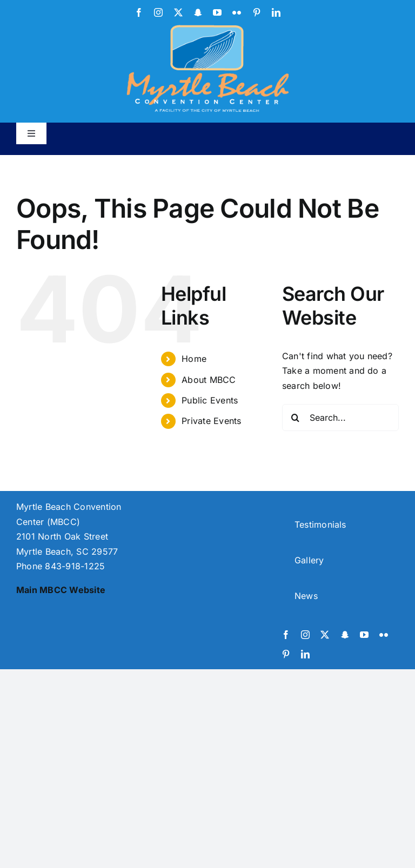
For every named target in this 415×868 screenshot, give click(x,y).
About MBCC (209, 380)
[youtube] (217, 12)
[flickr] (237, 12)
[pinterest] (257, 12)
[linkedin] (276, 12)
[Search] (296, 418)
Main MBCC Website (61, 590)
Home (194, 359)
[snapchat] (198, 12)
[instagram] (158, 12)
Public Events (210, 400)
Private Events (211, 421)
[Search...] (340, 418)
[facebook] (139, 12)
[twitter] (178, 12)
